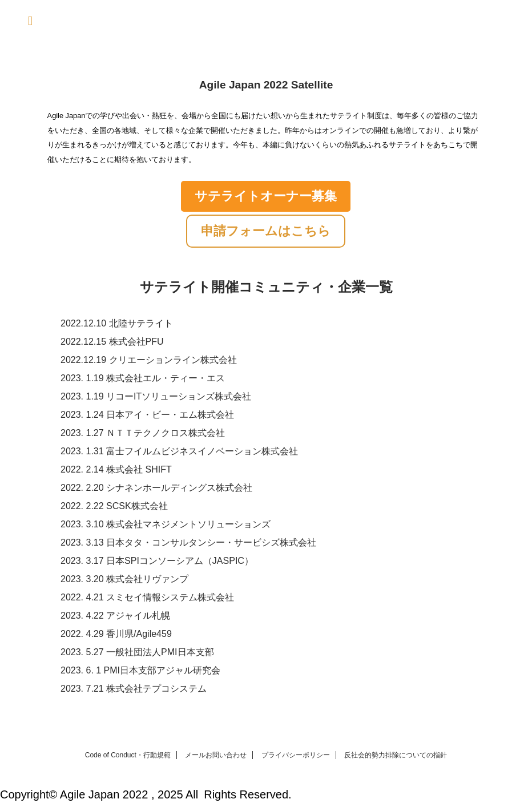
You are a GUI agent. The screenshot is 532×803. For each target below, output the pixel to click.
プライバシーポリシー (296, 755)
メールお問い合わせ (216, 755)
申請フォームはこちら (266, 231)
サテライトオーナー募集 (266, 196)
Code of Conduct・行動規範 (128, 755)
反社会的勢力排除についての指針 (396, 755)
